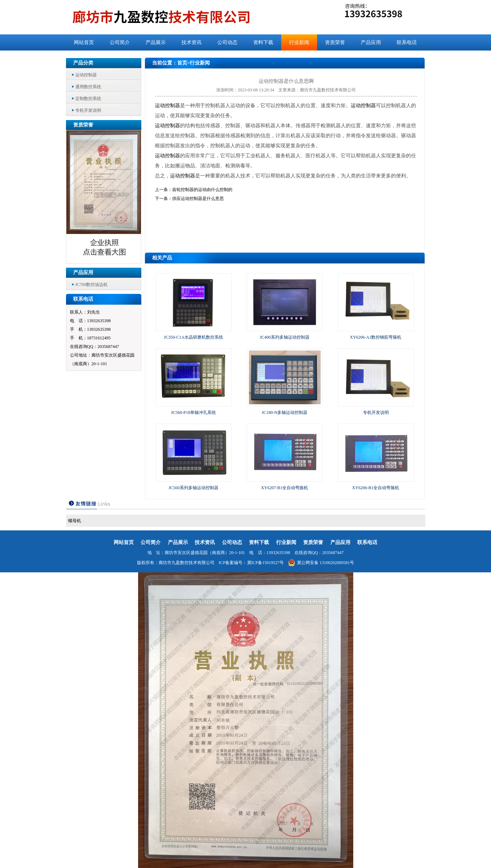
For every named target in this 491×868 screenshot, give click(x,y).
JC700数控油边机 (92, 285)
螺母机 (75, 521)
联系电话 (407, 42)
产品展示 (156, 42)
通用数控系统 (88, 87)
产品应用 (371, 42)
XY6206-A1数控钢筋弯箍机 (376, 337)
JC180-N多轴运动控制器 (285, 412)
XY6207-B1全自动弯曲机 (285, 488)
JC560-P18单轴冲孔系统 (193, 412)
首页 (182, 63)
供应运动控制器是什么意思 (198, 199)
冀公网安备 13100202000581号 (321, 563)
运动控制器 (86, 75)
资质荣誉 (335, 42)
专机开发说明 (88, 110)
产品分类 (83, 63)
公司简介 (120, 42)
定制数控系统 (88, 99)
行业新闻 (299, 42)
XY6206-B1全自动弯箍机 (376, 488)
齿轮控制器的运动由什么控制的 (202, 190)
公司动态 (227, 42)
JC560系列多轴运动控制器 (193, 488)
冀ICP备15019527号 (266, 563)
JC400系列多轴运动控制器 (285, 337)
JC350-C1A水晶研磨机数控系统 (193, 337)
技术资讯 (192, 42)
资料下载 (263, 42)
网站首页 (84, 42)
